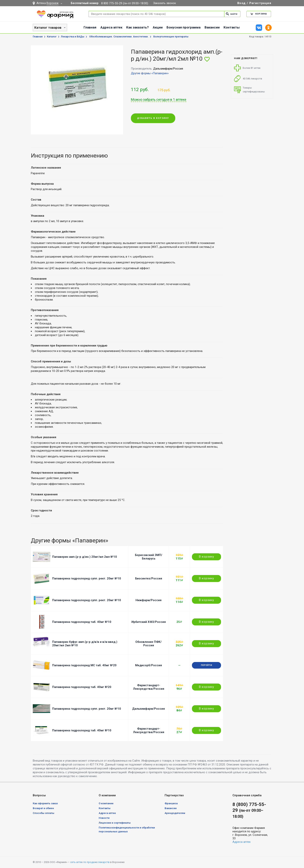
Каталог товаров (48, 28)
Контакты (232, 27)
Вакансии (212, 27)
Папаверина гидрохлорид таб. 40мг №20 (82, 687)
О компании (106, 803)
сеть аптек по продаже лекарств (90, 862)
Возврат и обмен (43, 808)
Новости (104, 818)
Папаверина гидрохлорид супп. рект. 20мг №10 (87, 578)
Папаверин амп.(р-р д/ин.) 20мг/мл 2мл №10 (85, 557)
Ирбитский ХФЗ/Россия (149, 622)
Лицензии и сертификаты (115, 823)
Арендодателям (175, 813)
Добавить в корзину (153, 118)
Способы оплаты (44, 813)
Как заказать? (137, 27)
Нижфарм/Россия (149, 600)
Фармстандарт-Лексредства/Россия (149, 687)
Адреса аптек (111, 27)
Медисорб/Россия (149, 665)
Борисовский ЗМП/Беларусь (149, 557)
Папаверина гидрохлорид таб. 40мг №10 (82, 622)
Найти (231, 14)
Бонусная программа (184, 27)
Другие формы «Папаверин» (150, 73)
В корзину (206, 557)
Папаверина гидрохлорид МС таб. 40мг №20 (84, 665)
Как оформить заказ (45, 803)
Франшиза (171, 803)
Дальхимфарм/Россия (149, 709)
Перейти (206, 665)
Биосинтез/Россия (149, 578)
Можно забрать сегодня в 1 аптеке (159, 100)
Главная (90, 27)
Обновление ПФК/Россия (149, 644)
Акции (158, 27)
